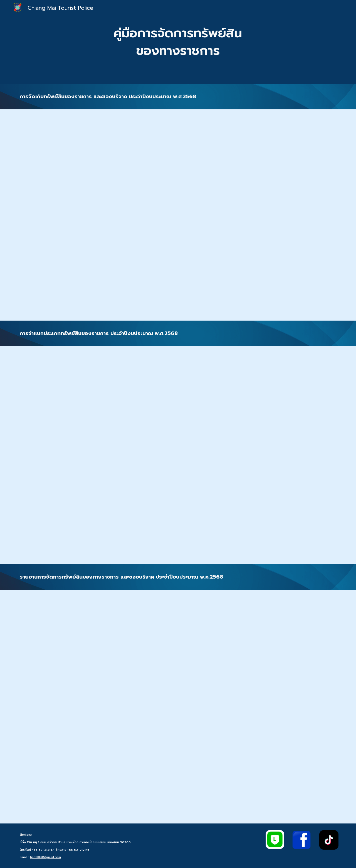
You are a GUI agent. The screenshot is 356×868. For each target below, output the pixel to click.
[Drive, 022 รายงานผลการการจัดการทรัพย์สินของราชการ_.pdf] (178, 707)
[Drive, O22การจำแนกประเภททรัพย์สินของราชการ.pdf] (178, 455)
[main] (178, 42)
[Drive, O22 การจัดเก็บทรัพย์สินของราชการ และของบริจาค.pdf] (178, 215)
